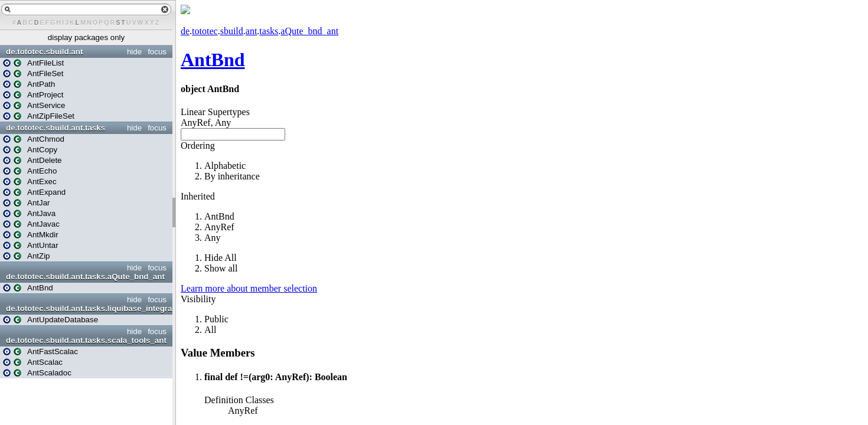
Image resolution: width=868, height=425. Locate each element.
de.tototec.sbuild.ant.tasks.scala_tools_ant (86, 340)
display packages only (86, 37)
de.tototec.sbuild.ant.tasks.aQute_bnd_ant (85, 277)
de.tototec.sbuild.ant (44, 52)
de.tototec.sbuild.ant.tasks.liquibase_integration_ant (88, 308)
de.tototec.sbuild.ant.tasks (56, 128)
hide (134, 52)
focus (157, 52)
